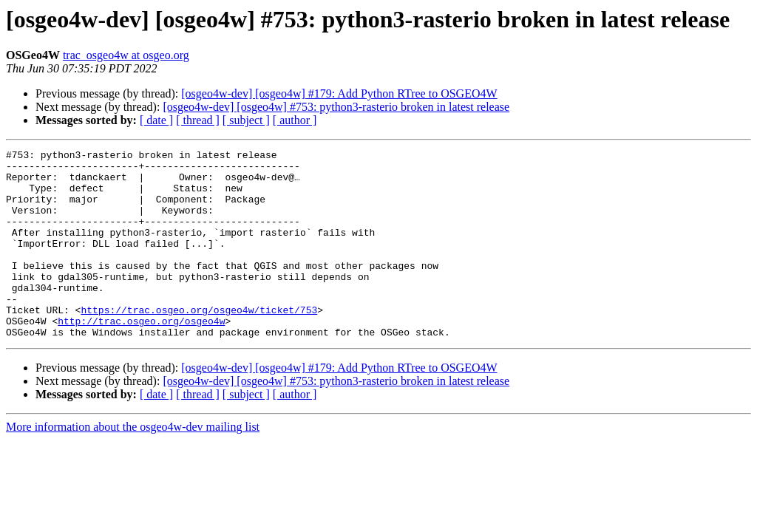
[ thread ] (198, 120)
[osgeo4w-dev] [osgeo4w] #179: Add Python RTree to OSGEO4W (339, 93)
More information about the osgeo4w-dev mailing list (133, 464)
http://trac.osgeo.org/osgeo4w (141, 356)
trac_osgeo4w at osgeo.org (126, 55)
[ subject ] (246, 120)
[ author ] (295, 120)
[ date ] (156, 120)
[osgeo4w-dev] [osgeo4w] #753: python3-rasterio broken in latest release (336, 107)
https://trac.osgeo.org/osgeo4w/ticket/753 (199, 343)
